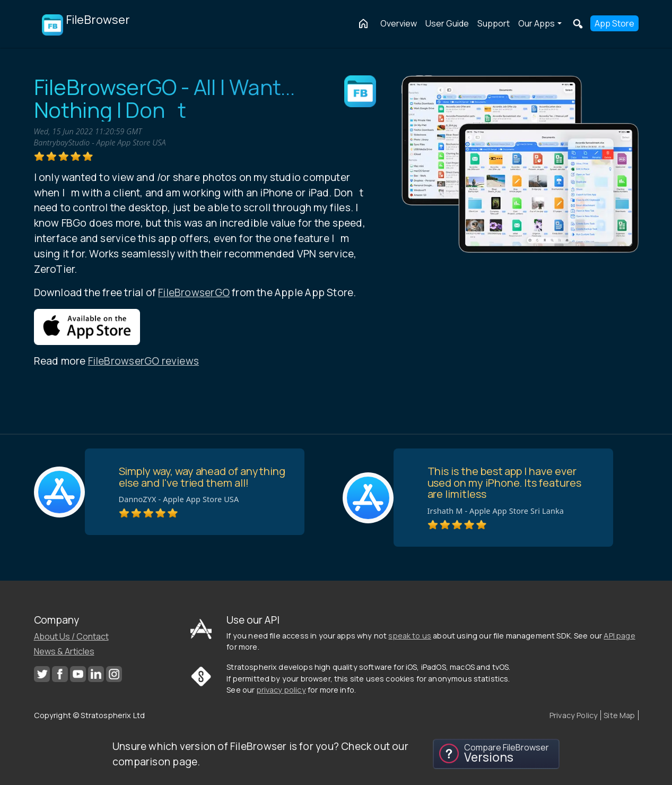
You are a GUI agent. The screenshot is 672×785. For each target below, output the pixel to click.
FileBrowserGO (194, 292)
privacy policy (281, 690)
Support (494, 23)
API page (619, 636)
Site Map (619, 715)
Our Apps (536, 23)
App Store (614, 23)
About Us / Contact (71, 636)
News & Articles (64, 651)
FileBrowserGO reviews (143, 361)
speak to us (410, 636)
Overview (399, 23)
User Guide (447, 23)
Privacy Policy (574, 715)
